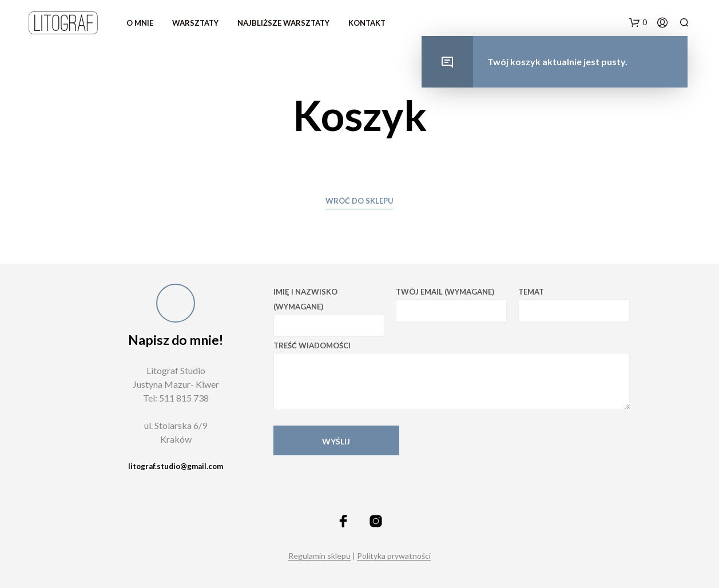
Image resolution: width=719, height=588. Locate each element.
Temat (574, 305)
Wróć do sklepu (359, 201)
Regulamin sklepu (319, 556)
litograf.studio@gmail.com (176, 466)
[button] (638, 23)
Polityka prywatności (394, 556)
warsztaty (195, 23)
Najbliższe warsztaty (283, 23)
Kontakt (367, 23)
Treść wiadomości (452, 376)
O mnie (140, 23)
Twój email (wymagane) (451, 305)
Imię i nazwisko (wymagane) (329, 312)
